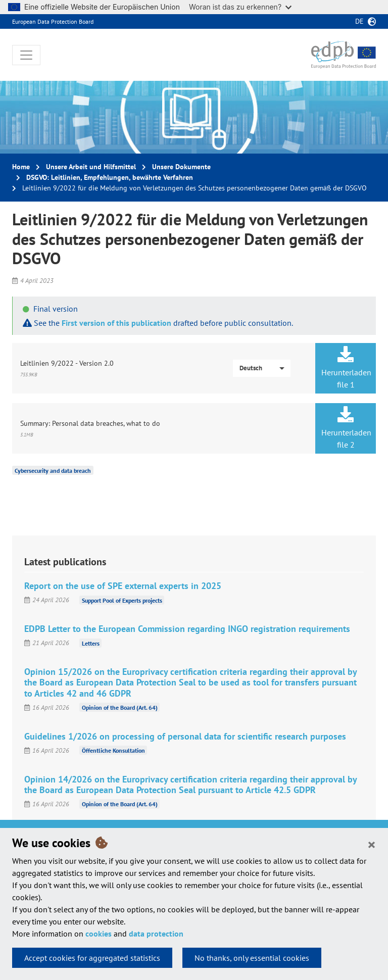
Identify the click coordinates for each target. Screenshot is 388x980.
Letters (91, 643)
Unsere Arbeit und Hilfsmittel (91, 167)
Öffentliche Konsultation (113, 750)
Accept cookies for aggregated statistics (92, 958)
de (359, 21)
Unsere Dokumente (181, 167)
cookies (99, 934)
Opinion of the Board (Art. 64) (120, 707)
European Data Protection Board (53, 21)
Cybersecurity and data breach (53, 471)
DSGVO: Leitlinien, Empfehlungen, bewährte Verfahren (110, 177)
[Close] (372, 844)
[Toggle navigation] (26, 55)
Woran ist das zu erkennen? (240, 7)
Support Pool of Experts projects (122, 600)
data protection (156, 934)
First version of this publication (116, 323)
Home (21, 167)
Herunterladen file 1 (346, 368)
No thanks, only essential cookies (252, 958)
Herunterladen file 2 (346, 428)
